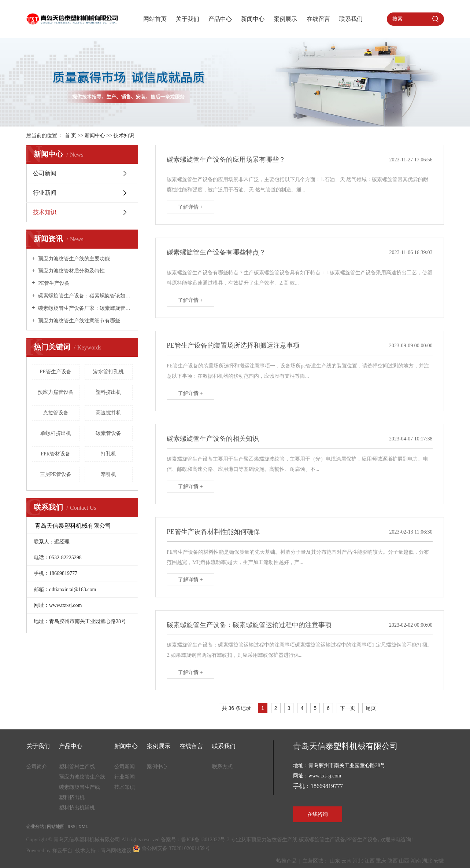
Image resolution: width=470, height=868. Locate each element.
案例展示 (285, 19)
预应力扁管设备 (56, 392)
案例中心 (157, 767)
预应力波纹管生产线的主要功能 (74, 259)
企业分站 (35, 827)
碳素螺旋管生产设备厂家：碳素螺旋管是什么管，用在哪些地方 (85, 308)
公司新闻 (45, 173)
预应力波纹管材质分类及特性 (71, 271)
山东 (335, 861)
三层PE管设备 (56, 474)
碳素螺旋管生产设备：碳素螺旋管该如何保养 (85, 296)
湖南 (416, 861)
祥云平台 (62, 851)
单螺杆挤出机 (56, 433)
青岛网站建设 (116, 851)
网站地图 (56, 827)
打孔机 (108, 454)
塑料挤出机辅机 (77, 808)
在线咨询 (318, 814)
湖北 (427, 861)
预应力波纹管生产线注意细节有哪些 (79, 321)
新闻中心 (253, 19)
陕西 (393, 861)
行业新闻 (45, 193)
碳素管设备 (108, 433)
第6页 (382, 709)
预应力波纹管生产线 (82, 777)
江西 (370, 861)
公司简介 (37, 767)
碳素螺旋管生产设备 (322, 840)
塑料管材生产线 (77, 767)
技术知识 (124, 135)
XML (83, 827)
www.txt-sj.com (325, 776)
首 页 (71, 135)
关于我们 (188, 19)
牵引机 (108, 474)
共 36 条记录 (236, 708)
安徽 (439, 861)
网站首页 (155, 19)
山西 (404, 861)
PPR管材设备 (55, 454)
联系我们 (351, 19)
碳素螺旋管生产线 (79, 787)
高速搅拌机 (108, 413)
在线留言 (318, 19)
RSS (71, 827)
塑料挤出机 (108, 392)
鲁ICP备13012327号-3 (205, 840)
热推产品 (286, 861)
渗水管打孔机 (108, 372)
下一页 (348, 708)
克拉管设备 (56, 413)
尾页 (371, 708)
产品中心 (220, 19)
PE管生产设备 (53, 283)
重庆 (381, 861)
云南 (347, 861)
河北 (358, 861)
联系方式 (222, 767)
